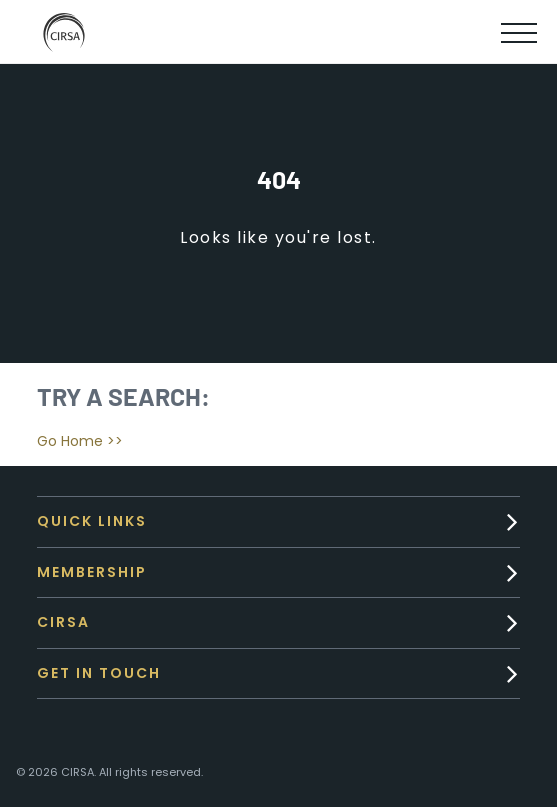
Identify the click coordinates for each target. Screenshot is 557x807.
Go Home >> (80, 441)
